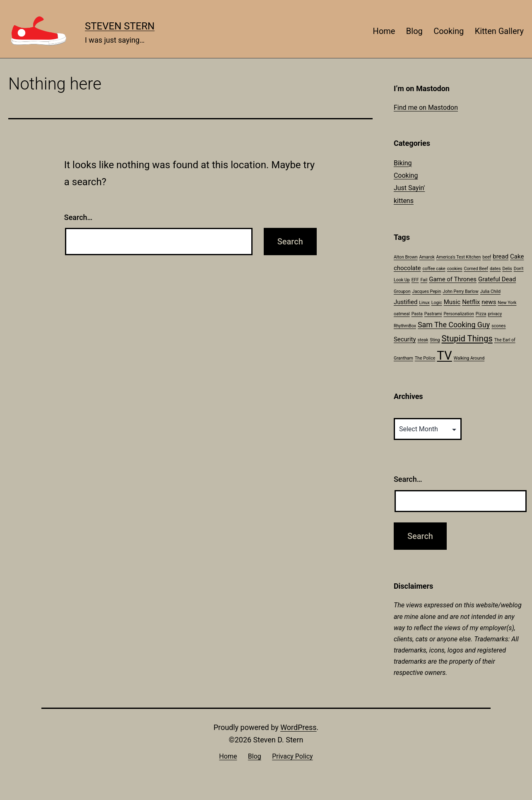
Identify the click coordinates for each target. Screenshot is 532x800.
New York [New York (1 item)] (507, 303)
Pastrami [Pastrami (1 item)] (433, 314)
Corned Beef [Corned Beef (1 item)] (476, 269)
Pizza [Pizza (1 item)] (481, 314)
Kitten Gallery (499, 31)
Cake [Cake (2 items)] (517, 256)
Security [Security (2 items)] (405, 339)
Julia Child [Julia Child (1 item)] (490, 291)
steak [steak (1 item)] (423, 340)
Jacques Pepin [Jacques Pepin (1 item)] (427, 291)
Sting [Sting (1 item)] (435, 340)
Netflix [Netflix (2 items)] (471, 302)
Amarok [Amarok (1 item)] (427, 257)
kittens (404, 201)
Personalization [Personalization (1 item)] (459, 314)
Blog (414, 31)
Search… (78, 217)
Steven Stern (120, 26)
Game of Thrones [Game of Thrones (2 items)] (453, 279)
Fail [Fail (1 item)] (424, 280)
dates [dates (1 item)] (495, 269)
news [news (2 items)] (489, 302)
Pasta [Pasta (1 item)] (417, 314)
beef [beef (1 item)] (487, 257)
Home (384, 31)
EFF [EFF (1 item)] (415, 280)
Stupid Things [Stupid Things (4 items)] (467, 338)
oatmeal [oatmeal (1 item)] (402, 314)
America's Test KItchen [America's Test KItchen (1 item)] (459, 257)
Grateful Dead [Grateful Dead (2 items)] (497, 279)
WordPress (298, 727)
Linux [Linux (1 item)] (424, 303)
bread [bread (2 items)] (501, 256)
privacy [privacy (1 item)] (495, 314)
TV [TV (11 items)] (444, 355)
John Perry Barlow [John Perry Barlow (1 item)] (460, 291)
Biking (403, 163)
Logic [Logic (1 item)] (437, 303)
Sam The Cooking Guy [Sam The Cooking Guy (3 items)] (454, 325)
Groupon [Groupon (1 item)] (402, 291)
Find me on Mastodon (426, 108)
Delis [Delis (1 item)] (507, 269)
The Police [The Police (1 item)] (425, 358)
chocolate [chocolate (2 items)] (407, 268)
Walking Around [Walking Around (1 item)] (469, 358)
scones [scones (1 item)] (498, 326)
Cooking (449, 31)
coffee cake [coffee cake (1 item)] (434, 269)
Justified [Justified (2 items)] (406, 302)
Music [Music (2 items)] (452, 302)
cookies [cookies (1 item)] (455, 269)
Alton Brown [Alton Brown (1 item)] (406, 257)
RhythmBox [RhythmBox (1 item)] (405, 326)
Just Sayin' (409, 188)
